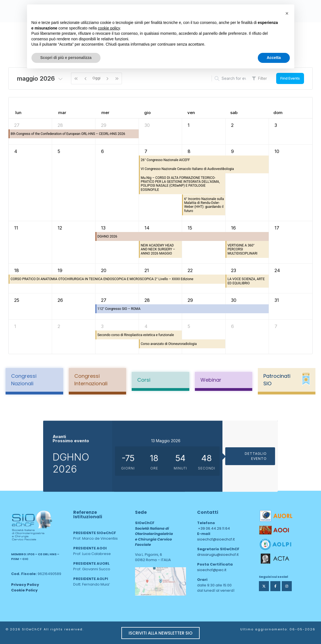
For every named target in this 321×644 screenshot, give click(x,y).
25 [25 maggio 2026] (17, 300)
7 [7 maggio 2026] (146, 151)
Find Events (290, 78)
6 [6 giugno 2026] (232, 326)
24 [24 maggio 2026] (277, 270)
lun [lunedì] (18, 113)
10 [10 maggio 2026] (277, 151)
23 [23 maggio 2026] (234, 270)
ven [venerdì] (191, 113)
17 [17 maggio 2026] (277, 228)
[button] (287, 13)
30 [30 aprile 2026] (147, 125)
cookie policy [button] (109, 28)
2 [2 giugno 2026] (59, 326)
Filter (259, 78)
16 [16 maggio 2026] (233, 228)
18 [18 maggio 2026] (17, 270)
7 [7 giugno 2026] (276, 326)
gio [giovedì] (147, 113)
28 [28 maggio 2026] (147, 300)
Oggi (96, 78)
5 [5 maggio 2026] (59, 151)
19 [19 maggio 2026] (60, 270)
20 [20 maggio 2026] (104, 270)
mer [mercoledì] (105, 113)
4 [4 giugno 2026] (146, 326)
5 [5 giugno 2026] (189, 326)
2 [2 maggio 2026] (232, 125)
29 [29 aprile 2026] (104, 125)
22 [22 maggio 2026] (190, 270)
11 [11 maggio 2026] (16, 228)
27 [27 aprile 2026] (17, 125)
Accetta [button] (274, 58)
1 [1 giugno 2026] (15, 326)
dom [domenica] (278, 113)
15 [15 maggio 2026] (190, 228)
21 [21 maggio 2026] (147, 270)
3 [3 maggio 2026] (276, 125)
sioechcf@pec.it (212, 570)
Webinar (211, 380)
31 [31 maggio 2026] (277, 300)
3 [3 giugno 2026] (102, 326)
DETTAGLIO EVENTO (256, 503)
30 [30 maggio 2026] (234, 300)
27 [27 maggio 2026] (104, 300)
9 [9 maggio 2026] (232, 151)
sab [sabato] (234, 113)
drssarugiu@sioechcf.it (218, 555)
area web (147, 599)
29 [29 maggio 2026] (190, 300)
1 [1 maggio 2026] (189, 125)
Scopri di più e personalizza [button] (66, 58)
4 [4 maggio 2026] (16, 151)
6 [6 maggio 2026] (102, 151)
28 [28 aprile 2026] (60, 125)
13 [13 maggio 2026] (103, 228)
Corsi (144, 380)
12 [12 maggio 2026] (60, 228)
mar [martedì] (62, 113)
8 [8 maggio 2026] (189, 151)
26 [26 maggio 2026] (60, 300)
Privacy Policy (25, 585)
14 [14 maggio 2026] (147, 228)
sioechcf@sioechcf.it (216, 539)
